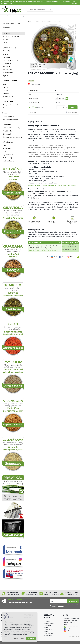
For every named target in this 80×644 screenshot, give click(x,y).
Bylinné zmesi (7, 69)
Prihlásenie (67, 1)
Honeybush (6, 57)
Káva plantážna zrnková (10, 105)
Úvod (29, 22)
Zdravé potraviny (8, 116)
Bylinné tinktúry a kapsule (11, 119)
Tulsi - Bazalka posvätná (10, 60)
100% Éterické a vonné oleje (12, 128)
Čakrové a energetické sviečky (12, 137)
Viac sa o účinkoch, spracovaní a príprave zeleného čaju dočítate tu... (52, 185)
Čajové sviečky (7, 134)
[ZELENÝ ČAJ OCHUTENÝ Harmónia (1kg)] (53, 47)
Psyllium (5, 76)
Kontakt (36, 16)
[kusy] (61, 107)
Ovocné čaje (7, 51)
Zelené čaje (6, 33)
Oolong (5, 43)
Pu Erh (5, 30)
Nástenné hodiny (8, 161)
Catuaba (5, 90)
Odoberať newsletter (20, 602)
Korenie (29, 16)
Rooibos (5, 54)
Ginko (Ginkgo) (7, 63)
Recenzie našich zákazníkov (35, 2)
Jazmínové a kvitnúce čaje (11, 36)
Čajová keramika (8, 155)
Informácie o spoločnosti (71, 619)
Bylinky (22, 16)
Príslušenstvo (7, 149)
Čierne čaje (6, 27)
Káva (16, 16)
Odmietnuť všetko (19, 638)
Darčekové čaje (8, 158)
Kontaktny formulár (72, 627)
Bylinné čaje (7, 66)
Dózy (4, 145)
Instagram (70, 631)
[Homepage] (2, 16)
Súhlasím (31, 638)
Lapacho (6, 87)
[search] (51, 10)
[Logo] (12, 10)
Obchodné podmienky (71, 621)
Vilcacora (6, 93)
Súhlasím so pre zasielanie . (65, 606)
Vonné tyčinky (7, 131)
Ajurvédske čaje (8, 73)
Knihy (5, 152)
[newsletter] (73, 601)
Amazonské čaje (8, 96)
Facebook (70, 629)
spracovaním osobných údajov (67, 605)
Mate (4, 84)
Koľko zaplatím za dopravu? (52, 2)
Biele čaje (6, 39)
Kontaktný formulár (6, 3)
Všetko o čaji (8, 16)
